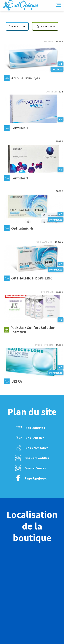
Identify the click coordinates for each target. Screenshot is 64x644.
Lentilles (17, 26)
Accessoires (45, 26)
